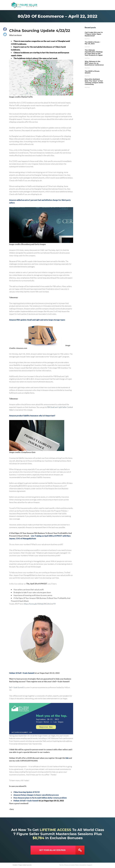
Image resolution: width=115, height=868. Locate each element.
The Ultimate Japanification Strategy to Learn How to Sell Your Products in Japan (94, 53)
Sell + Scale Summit (16, 687)
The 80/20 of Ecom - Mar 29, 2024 (93, 43)
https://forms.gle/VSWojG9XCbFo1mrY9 (40, 604)
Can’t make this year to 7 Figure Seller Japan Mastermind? (94, 34)
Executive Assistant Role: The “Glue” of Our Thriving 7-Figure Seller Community (94, 82)
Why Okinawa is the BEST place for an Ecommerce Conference (94, 63)
